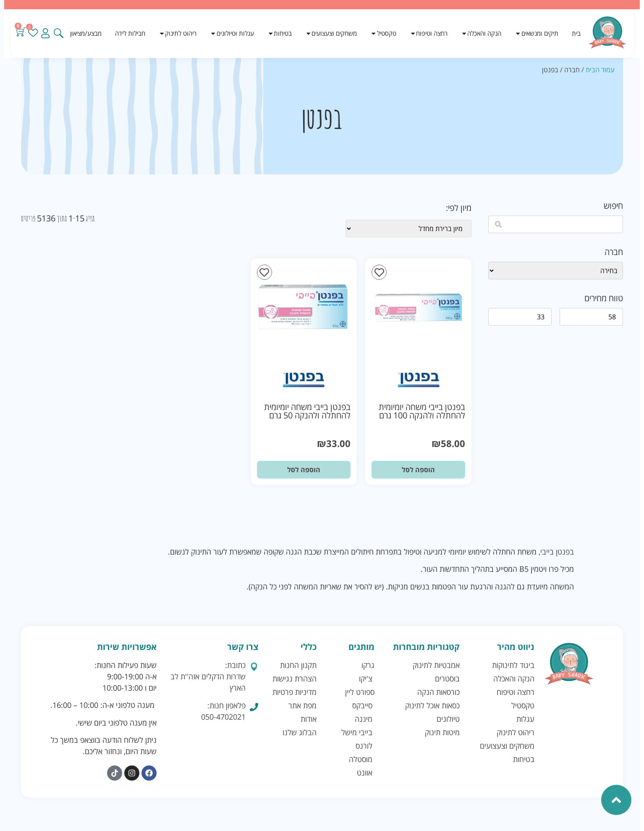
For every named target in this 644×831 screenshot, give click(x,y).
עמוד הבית (600, 70)
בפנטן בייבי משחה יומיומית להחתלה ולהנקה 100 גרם (422, 411)
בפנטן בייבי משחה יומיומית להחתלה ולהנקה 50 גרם (307, 411)
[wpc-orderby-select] (408, 229)
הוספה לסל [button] (418, 470)
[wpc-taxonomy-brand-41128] (556, 271)
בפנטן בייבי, (556, 552)
